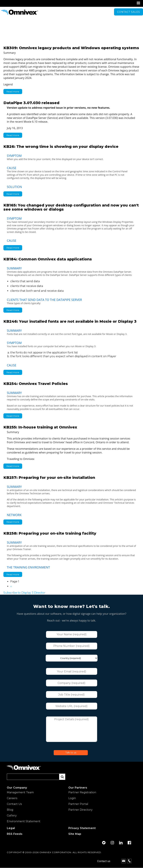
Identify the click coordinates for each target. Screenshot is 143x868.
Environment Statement (24, 821)
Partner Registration (82, 792)
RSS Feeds (15, 834)
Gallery (12, 816)
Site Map (75, 834)
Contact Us (14, 804)
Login (72, 798)
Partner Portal (78, 804)
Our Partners (78, 788)
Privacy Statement (82, 828)
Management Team (20, 792)
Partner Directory (80, 810)
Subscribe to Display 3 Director (24, 593)
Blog (10, 810)
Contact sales (129, 12)
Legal (11, 828)
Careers (12, 798)
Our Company (17, 788)
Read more (14, 92)
